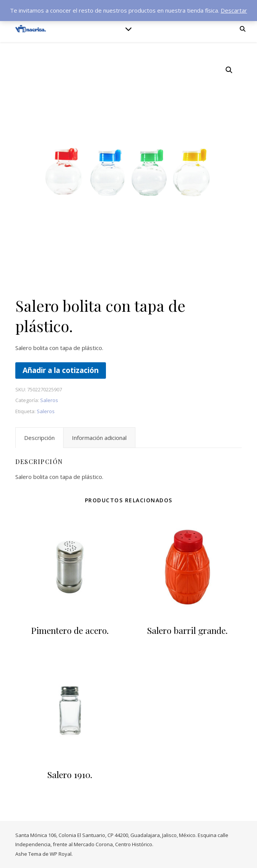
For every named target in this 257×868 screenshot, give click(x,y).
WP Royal (61, 854)
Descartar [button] (234, 10)
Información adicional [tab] (99, 438)
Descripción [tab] (39, 438)
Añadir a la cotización (61, 370)
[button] (229, 70)
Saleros (49, 400)
